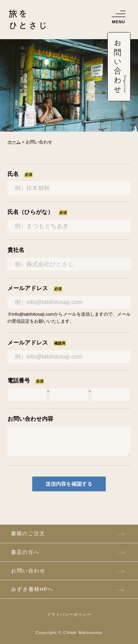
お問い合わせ (28, 571)
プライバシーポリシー (69, 614)
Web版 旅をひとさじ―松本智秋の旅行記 (27, 28)
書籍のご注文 (28, 533)
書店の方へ (25, 552)
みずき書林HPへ (32, 589)
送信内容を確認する (69, 484)
